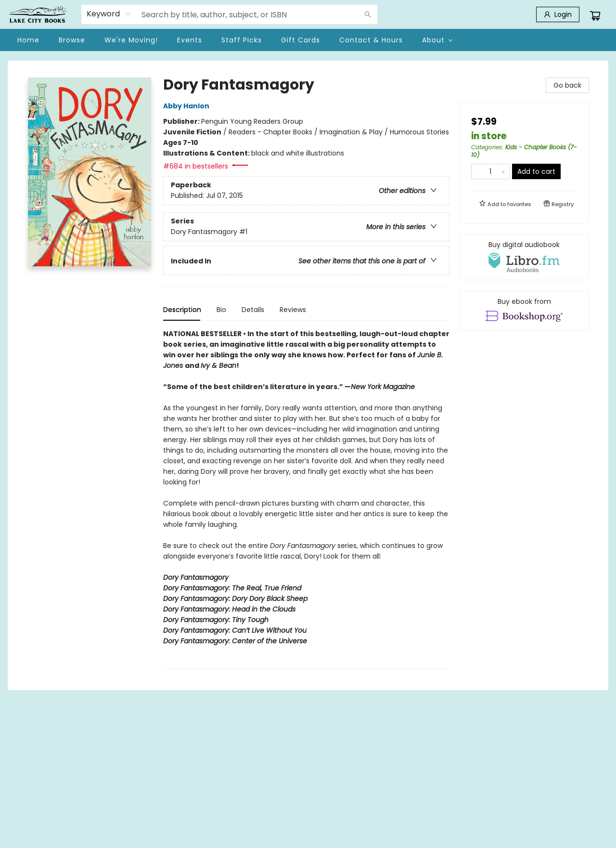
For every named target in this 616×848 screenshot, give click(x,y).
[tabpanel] (306, 499)
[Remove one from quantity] (478, 171)
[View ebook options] (524, 311)
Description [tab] (182, 310)
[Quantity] (490, 171)
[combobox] (109, 14)
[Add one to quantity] (503, 171)
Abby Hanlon (188, 106)
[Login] (558, 14)
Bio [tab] (221, 310)
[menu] (308, 40)
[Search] (368, 14)
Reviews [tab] (293, 310)
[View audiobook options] (524, 257)
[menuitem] (28, 40)
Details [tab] (253, 310)
